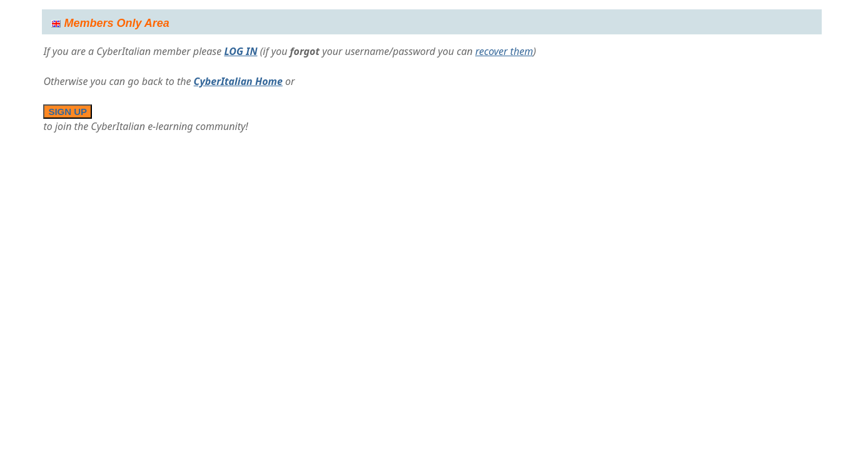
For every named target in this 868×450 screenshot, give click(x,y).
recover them (504, 51)
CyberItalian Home (238, 81)
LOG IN (240, 51)
